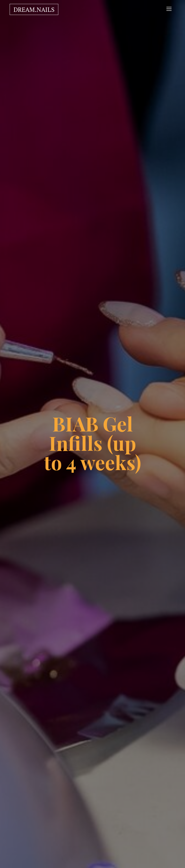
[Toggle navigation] (169, 9)
